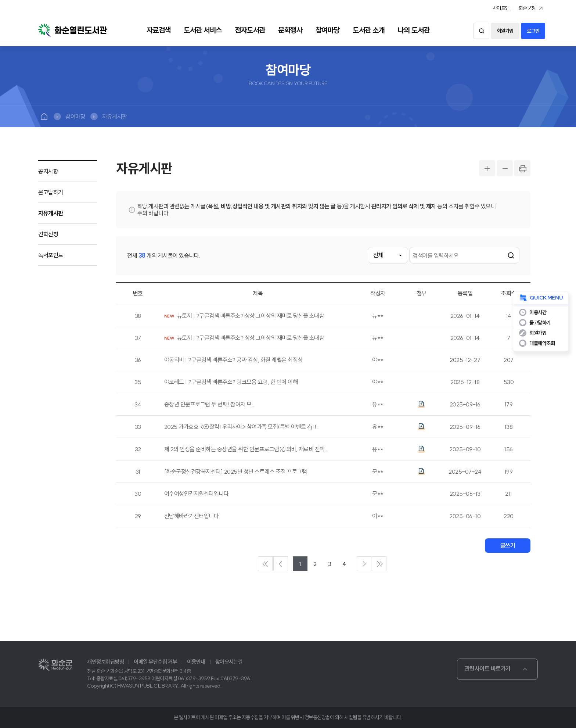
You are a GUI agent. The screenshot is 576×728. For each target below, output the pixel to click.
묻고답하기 (51, 192)
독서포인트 (51, 255)
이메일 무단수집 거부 (155, 662)
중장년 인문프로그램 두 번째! (209, 404)
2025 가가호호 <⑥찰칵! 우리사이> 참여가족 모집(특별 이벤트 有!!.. (242, 427)
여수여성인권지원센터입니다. (197, 494)
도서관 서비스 (203, 30)
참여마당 (328, 30)
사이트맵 (501, 8)
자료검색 (159, 30)
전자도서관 (250, 30)
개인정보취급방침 (105, 662)
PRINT (522, 168)
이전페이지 (281, 564)
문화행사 (290, 30)
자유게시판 (115, 116)
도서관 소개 (369, 30)
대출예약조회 (542, 343)
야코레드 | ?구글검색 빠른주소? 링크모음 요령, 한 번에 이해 (231, 382)
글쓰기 (508, 545)
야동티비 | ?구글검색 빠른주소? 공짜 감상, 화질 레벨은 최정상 (233, 360)
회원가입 (505, 31)
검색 (481, 31)
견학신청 (48, 234)
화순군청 (532, 8)
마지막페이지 (379, 564)
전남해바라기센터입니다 (192, 516)
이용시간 (538, 312)
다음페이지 (364, 564)
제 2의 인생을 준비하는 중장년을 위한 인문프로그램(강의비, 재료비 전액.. (246, 449)
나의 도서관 (414, 30)
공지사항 (48, 171)
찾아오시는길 (229, 662)
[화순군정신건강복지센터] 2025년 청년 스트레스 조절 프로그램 (236, 472)
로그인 (533, 31)
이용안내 (196, 662)
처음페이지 (265, 564)
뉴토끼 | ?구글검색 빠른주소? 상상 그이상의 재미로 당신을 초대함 (251, 316)
